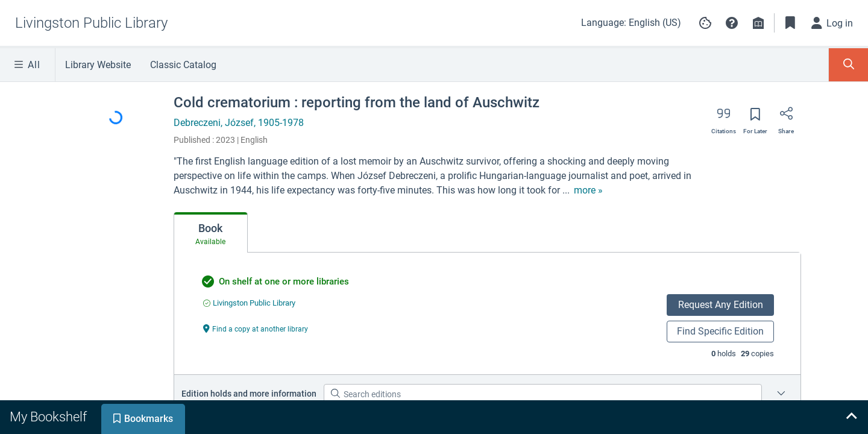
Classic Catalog (183, 65)
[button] (732, 23)
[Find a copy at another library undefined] (256, 328)
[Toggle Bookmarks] (790, 23)
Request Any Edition (721, 305)
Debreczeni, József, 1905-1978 (239, 123)
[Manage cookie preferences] (705, 23)
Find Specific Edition (720, 331)
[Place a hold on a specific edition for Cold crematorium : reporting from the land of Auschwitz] (781, 394)
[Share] (786, 118)
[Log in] (832, 23)
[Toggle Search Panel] (848, 65)
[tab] (211, 233)
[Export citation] (724, 118)
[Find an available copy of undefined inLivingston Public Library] (249, 303)
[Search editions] (543, 394)
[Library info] (758, 23)
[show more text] (588, 190)
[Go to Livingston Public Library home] (91, 23)
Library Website (98, 65)
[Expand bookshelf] (851, 417)
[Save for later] (755, 118)
